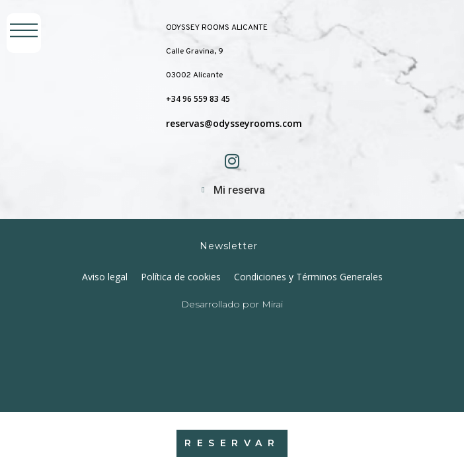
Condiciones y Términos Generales (308, 277)
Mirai (272, 304)
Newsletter (229, 246)
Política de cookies (181, 277)
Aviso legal (105, 277)
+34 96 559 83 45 (198, 99)
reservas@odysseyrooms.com (234, 123)
